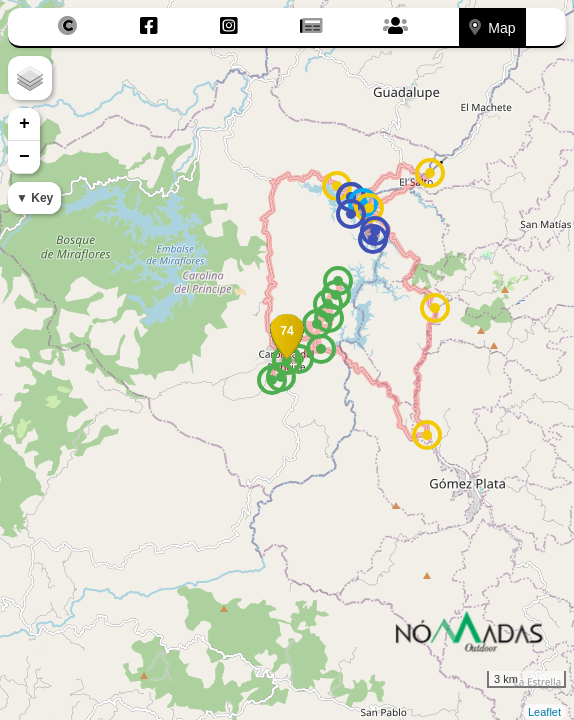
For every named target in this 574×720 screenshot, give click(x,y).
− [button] (24, 157)
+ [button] (24, 124)
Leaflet (544, 712)
